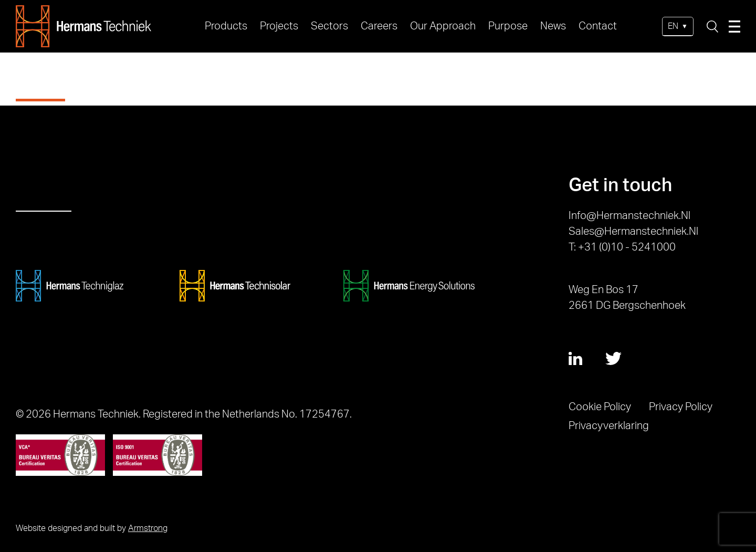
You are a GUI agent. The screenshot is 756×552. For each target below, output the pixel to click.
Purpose (508, 26)
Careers (379, 26)
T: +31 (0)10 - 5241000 (622, 247)
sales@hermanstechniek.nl (633, 232)
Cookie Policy (600, 407)
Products (226, 26)
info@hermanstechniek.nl (629, 216)
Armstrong (148, 528)
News (553, 26)
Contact (598, 26)
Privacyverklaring (609, 426)
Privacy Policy (681, 407)
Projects (279, 26)
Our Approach (443, 26)
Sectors (329, 26)
